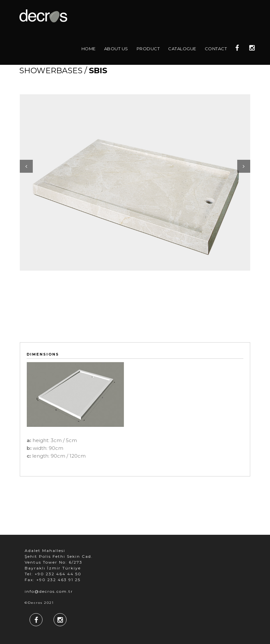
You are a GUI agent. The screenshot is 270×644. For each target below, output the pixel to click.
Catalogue (182, 49)
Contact (216, 49)
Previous (26, 166)
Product (148, 49)
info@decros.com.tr (49, 591)
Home (89, 49)
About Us (116, 49)
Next (244, 166)
